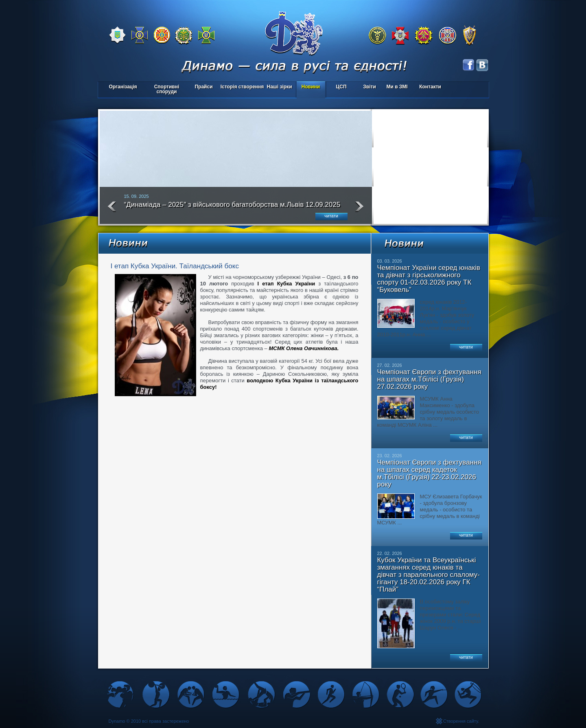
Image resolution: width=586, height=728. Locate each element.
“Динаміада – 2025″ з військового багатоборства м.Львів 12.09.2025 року (232, 208)
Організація (123, 87)
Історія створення (242, 87)
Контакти (430, 87)
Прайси (203, 87)
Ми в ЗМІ (397, 87)
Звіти (369, 87)
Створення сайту (461, 721)
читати (331, 216)
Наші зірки (278, 87)
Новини (311, 87)
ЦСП (340, 87)
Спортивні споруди (167, 89)
